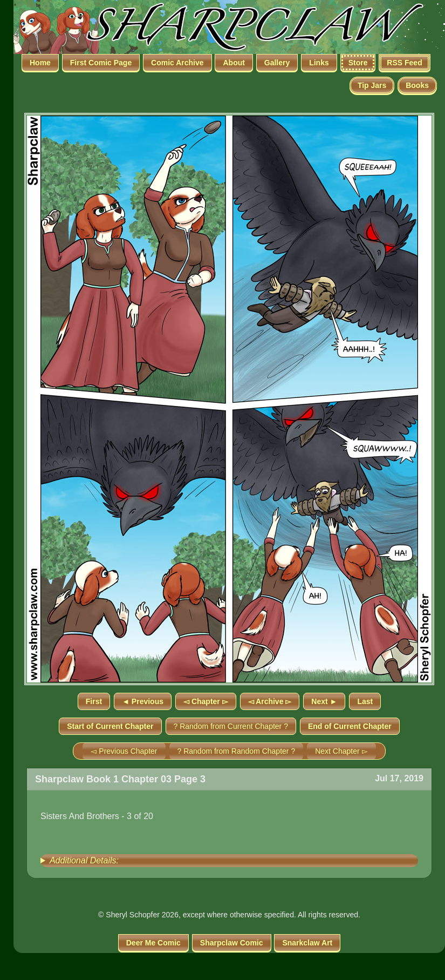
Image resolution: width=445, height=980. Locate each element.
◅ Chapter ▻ (206, 701)
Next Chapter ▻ (341, 751)
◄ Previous (143, 701)
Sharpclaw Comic (232, 943)
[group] (229, 861)
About (234, 63)
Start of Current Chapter (110, 726)
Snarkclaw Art (307, 943)
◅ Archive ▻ (270, 701)
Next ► (324, 701)
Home (40, 63)
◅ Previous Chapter (124, 751)
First (94, 701)
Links (319, 63)
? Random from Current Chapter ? (231, 726)
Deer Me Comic (153, 943)
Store (358, 63)
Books (417, 85)
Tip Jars (372, 85)
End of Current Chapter (350, 726)
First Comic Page (101, 63)
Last (365, 701)
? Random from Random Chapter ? (237, 751)
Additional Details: (84, 860)
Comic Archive (177, 63)
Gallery (277, 63)
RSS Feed (404, 63)
